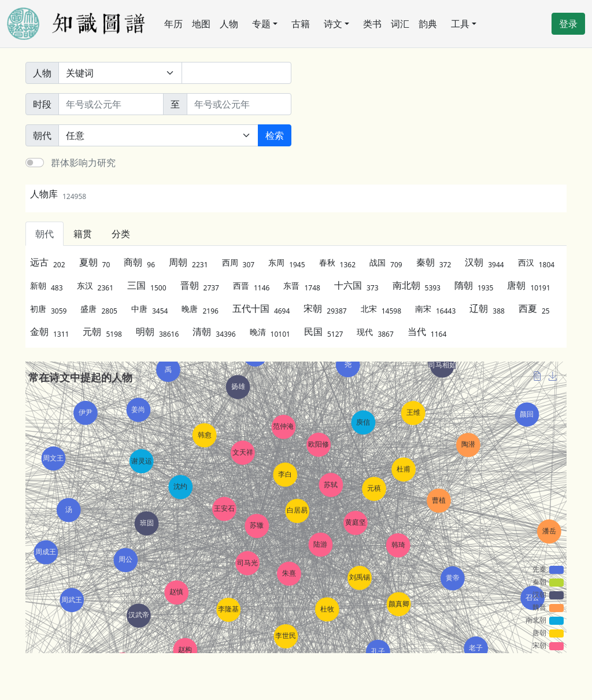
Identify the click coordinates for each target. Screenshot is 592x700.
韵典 (428, 24)
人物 (229, 24)
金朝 (49, 331)
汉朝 (484, 262)
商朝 (139, 262)
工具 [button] (460, 24)
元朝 (102, 331)
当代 (427, 331)
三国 (147, 285)
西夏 (534, 308)
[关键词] (236, 73)
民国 (323, 331)
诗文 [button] (333, 24)
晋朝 (200, 285)
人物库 (58, 194)
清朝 (214, 331)
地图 (201, 24)
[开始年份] (111, 104)
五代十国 (261, 308)
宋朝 (325, 308)
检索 (275, 135)
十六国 (356, 285)
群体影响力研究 (83, 163)
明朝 (157, 331)
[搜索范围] (120, 73)
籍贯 (83, 234)
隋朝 (474, 285)
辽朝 (487, 308)
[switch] (35, 163)
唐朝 (528, 285)
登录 (568, 24)
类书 (372, 24)
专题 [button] (261, 24)
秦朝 (434, 262)
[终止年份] (239, 104)
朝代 (45, 234)
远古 (48, 262)
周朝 (188, 262)
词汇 (400, 24)
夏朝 (95, 262)
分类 (121, 234)
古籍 (301, 24)
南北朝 (417, 285)
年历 (173, 24)
